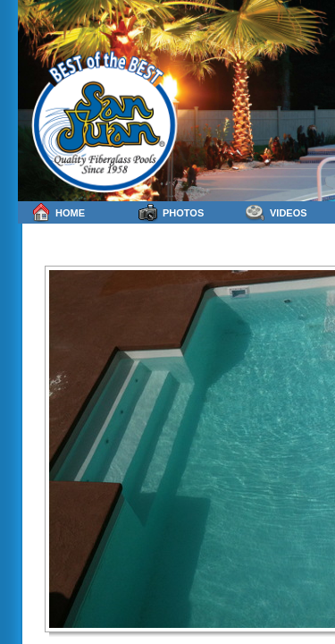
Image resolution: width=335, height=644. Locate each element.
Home (58, 212)
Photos (171, 212)
